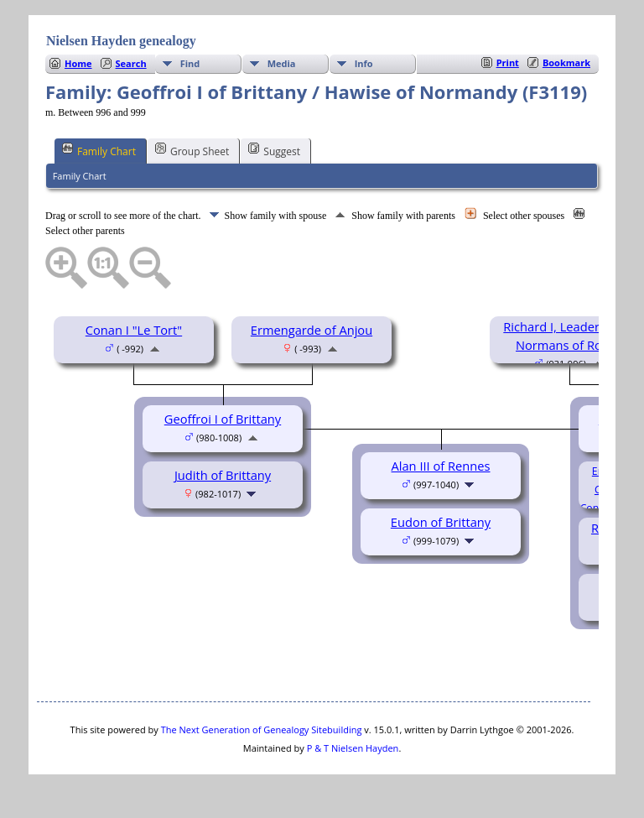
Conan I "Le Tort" (134, 330)
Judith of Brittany (223, 475)
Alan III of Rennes (440, 466)
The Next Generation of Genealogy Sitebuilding (262, 729)
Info (364, 63)
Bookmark (566, 63)
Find (190, 63)
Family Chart (99, 150)
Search (131, 63)
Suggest (274, 150)
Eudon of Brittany (441, 522)
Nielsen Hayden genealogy (121, 41)
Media (282, 63)
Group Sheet (192, 150)
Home (78, 63)
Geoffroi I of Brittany (223, 419)
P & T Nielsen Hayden (353, 748)
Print (508, 63)
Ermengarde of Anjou (312, 330)
